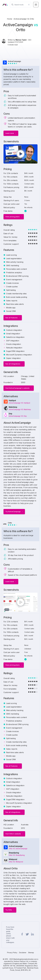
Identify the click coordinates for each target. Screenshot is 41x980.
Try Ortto (9, 910)
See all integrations (13, 364)
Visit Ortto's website (13, 834)
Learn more (10, 133)
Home (10, 19)
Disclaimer (23, 953)
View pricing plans (12, 217)
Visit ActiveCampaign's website (17, 388)
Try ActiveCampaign (13, 512)
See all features (11, 318)
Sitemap (31, 953)
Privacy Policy (12, 953)
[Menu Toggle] (36, 5)
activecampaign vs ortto (24, 19)
